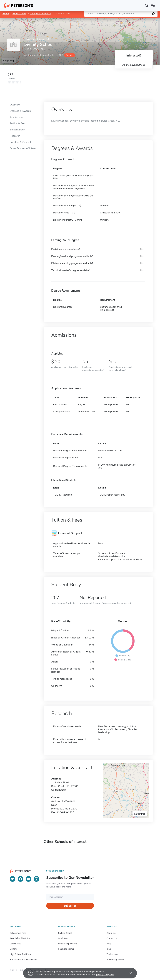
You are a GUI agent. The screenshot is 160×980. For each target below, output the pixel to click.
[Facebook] (20, 879)
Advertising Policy (115, 960)
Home (6, 14)
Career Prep (15, 944)
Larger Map (9, 61)
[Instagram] (36, 879)
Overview (15, 105)
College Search (65, 933)
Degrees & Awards (20, 111)
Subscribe (70, 906)
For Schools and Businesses (23, 960)
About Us (111, 933)
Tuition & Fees (18, 123)
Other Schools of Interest (24, 148)
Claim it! (69, 55)
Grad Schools (19, 14)
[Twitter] (12, 879)
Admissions (16, 117)
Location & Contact (20, 142)
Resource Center (66, 949)
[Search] (147, 5)
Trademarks (112, 954)
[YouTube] (28, 879)
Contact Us (112, 938)
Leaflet (122, 19)
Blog (109, 949)
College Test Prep (18, 933)
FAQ (109, 944)
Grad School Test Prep (20, 938)
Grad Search (64, 938)
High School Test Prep (20, 954)
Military (13, 949)
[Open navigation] (153, 5)
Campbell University (40, 14)
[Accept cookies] (128, 973)
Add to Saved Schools (134, 65)
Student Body (17, 130)
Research (15, 136)
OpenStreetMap (139, 19)
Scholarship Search (67, 944)
